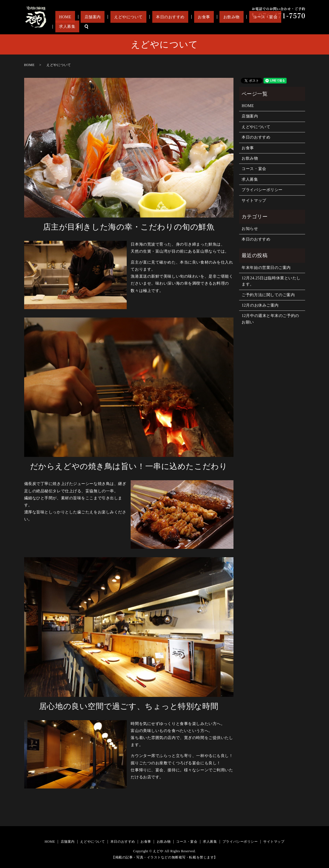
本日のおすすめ (190, 27)
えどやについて (156, 27)
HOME (107, 27)
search (301, 27)
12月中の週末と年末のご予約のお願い (270, 319)
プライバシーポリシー (262, 190)
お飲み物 (236, 27)
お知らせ (250, 229)
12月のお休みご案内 (260, 305)
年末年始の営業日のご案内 (266, 268)
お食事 (216, 27)
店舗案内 (127, 27)
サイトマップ (254, 200)
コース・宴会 (262, 27)
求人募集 (285, 27)
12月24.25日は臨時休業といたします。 (271, 281)
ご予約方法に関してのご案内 (268, 295)
